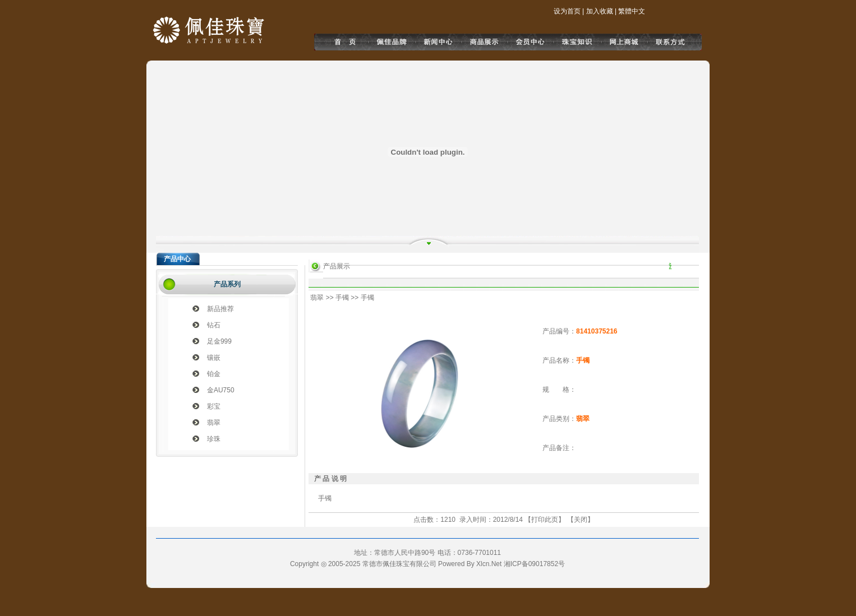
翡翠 (214, 423)
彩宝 (214, 406)
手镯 (342, 298)
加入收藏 (600, 11)
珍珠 (214, 439)
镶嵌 (214, 358)
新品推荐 (220, 309)
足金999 (219, 341)
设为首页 (567, 11)
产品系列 (227, 284)
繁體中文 (632, 11)
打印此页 (545, 520)
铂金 (214, 374)
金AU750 (221, 390)
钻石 (214, 325)
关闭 (581, 520)
